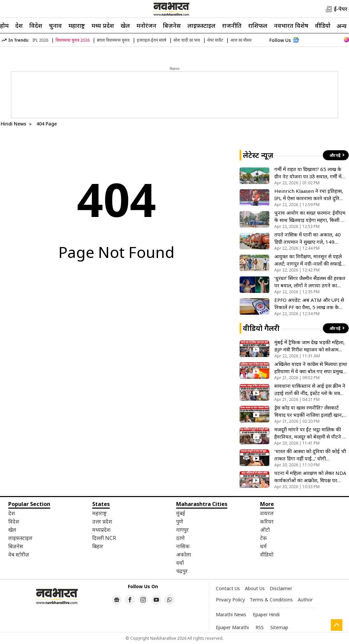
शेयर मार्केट (215, 40)
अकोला (184, 555)
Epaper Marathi (232, 627)
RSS (260, 627)
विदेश (36, 25)
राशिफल (258, 25)
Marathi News (231, 614)
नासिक (183, 546)
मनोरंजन (146, 25)
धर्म (263, 546)
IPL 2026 (40, 40)
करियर (267, 521)
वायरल (267, 513)
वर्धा (180, 563)
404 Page (47, 124)
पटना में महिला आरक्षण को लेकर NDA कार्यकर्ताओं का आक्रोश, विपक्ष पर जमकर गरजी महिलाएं (310, 477)
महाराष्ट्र (77, 25)
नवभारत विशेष (291, 25)
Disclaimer (281, 588)
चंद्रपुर (182, 571)
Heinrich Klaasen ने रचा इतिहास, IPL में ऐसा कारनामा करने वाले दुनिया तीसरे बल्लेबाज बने (309, 195)
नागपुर (182, 530)
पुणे (180, 521)
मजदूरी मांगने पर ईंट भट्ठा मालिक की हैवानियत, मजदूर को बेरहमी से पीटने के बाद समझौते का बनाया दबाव (310, 433)
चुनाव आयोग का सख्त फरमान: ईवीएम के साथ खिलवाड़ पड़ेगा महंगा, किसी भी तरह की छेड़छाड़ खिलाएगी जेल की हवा (310, 216)
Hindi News (13, 124)
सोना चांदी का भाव (187, 40)
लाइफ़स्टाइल (201, 25)
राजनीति (232, 25)
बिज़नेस (172, 25)
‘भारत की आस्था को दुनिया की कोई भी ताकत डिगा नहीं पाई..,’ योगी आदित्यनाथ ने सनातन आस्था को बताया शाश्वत (310, 455)
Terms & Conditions (271, 600)
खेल (125, 25)
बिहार (98, 546)
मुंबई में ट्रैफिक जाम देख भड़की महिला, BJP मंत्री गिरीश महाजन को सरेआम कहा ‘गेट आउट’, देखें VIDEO (310, 346)
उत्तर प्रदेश (102, 521)
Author (305, 600)
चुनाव (55, 25)
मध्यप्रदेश (101, 530)
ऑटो (265, 530)
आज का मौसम (241, 40)
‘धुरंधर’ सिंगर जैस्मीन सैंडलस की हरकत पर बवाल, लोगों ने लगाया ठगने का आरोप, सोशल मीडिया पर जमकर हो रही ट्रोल (310, 282)
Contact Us (228, 588)
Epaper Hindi (266, 614)
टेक (264, 538)
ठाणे (180, 538)
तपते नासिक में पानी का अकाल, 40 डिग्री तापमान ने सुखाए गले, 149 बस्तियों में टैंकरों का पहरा (308, 238)
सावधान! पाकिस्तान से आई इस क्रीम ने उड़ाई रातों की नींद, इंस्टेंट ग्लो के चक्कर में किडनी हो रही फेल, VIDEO (310, 390)
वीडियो (323, 25)
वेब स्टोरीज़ (19, 555)
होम (4, 25)
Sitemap (279, 627)
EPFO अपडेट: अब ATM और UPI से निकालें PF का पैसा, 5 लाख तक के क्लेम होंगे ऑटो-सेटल (309, 304)
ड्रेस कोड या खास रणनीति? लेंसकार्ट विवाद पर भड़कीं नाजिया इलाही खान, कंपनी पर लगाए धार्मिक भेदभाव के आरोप (309, 411)
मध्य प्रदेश (103, 25)
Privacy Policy (230, 600)
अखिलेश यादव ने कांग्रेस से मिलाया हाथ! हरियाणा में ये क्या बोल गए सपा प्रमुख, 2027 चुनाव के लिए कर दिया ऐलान (311, 368)
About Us (255, 588)
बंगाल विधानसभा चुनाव (113, 40)
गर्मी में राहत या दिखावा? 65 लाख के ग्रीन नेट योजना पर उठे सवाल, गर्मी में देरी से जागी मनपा (308, 173)
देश (19, 25)
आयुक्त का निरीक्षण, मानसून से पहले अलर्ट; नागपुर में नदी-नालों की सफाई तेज (308, 260)
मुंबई (181, 513)
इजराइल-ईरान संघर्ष (152, 40)
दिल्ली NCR (104, 538)
